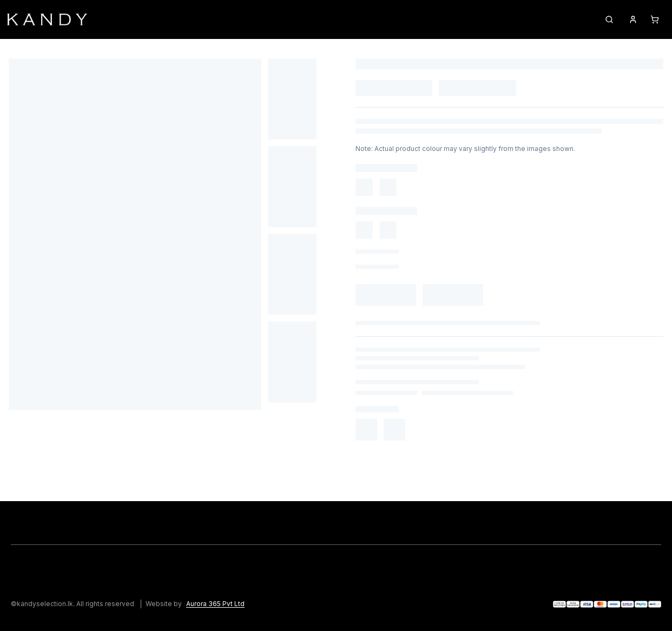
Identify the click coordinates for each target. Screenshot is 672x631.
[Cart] (655, 19)
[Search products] (609, 19)
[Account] (633, 19)
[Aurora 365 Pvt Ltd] (222, 604)
